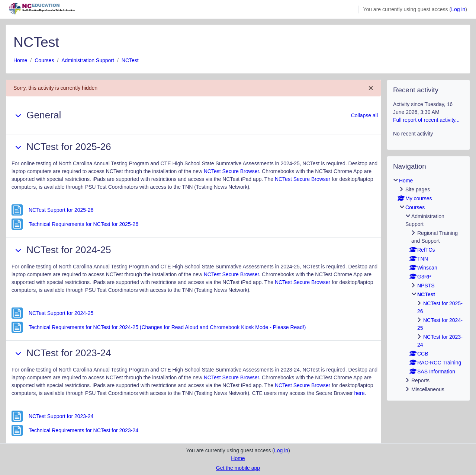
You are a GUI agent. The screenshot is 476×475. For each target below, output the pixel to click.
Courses (44, 60)
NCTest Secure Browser (231, 171)
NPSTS (426, 286)
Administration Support (88, 60)
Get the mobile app (238, 468)
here (360, 393)
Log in (458, 9)
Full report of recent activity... (426, 120)
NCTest (130, 60)
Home (20, 60)
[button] (18, 115)
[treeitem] (428, 285)
